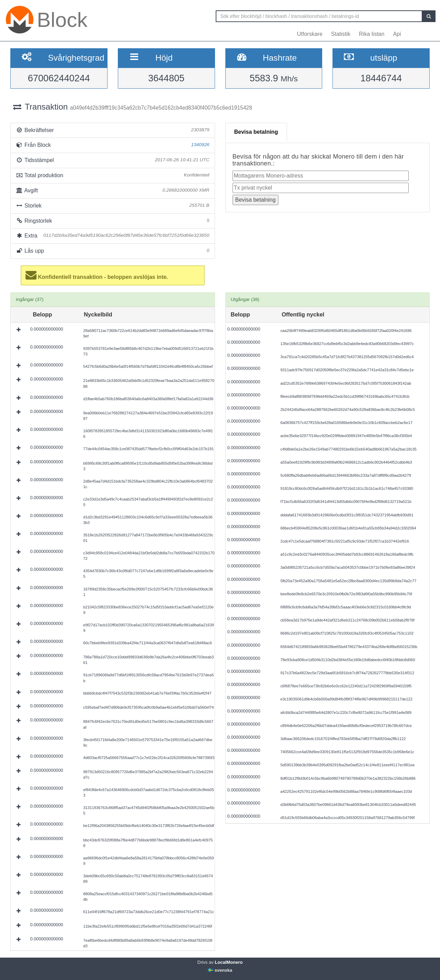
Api (397, 34)
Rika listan (372, 34)
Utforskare (310, 34)
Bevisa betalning (256, 132)
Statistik (341, 34)
